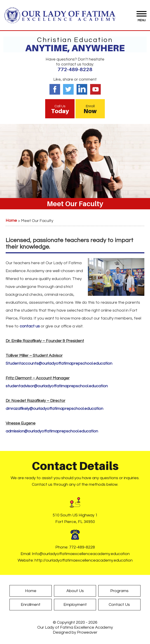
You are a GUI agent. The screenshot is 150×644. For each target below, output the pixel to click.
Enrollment (31, 605)
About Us (75, 591)
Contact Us (119, 605)
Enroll (90, 109)
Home (31, 591)
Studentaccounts (59, 363)
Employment (75, 605)
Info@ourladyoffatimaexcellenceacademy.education (81, 554)
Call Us (60, 109)
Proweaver (87, 632)
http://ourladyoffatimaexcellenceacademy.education (84, 560)
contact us (30, 326)
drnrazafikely (54, 409)
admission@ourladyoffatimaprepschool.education (52, 431)
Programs (119, 591)
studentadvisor (57, 386)
